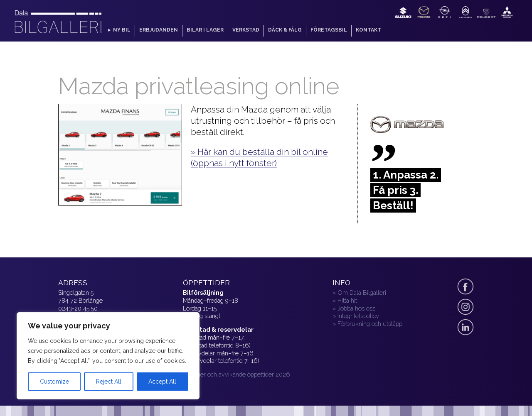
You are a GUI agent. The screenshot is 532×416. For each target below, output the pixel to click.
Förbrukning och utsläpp (370, 324)
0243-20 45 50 (78, 308)
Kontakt (368, 30)
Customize (54, 382)
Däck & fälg (285, 30)
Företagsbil (329, 30)
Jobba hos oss (356, 308)
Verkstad (246, 30)
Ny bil (122, 30)
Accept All (162, 382)
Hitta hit (347, 300)
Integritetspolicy (358, 316)
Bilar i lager (205, 30)
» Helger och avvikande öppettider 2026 (236, 374)
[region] (108, 356)
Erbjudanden (159, 30)
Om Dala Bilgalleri (362, 292)
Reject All (109, 382)
